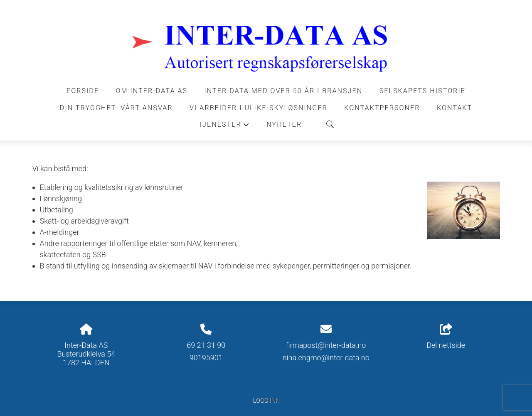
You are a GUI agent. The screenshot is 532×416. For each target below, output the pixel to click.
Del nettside (446, 337)
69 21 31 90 (206, 345)
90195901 (206, 358)
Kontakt (454, 108)
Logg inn (266, 400)
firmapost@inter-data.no (326, 345)
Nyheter (284, 124)
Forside (83, 91)
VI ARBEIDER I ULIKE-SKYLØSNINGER (259, 108)
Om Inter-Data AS (152, 91)
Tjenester (224, 127)
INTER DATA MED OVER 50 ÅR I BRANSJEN (284, 91)
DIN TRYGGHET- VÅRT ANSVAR (116, 108)
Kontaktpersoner (382, 108)
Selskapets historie (422, 91)
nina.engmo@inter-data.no (326, 358)
